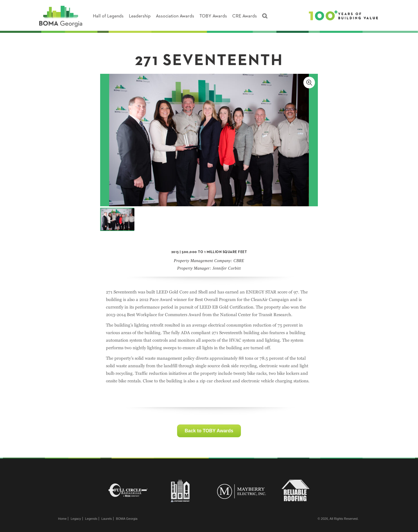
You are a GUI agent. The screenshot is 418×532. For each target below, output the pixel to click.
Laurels (107, 519)
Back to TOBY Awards (209, 431)
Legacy (76, 519)
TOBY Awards (213, 16)
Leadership (140, 16)
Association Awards (175, 16)
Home (62, 519)
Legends (91, 519)
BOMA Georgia (127, 519)
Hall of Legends (108, 16)
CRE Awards (245, 16)
